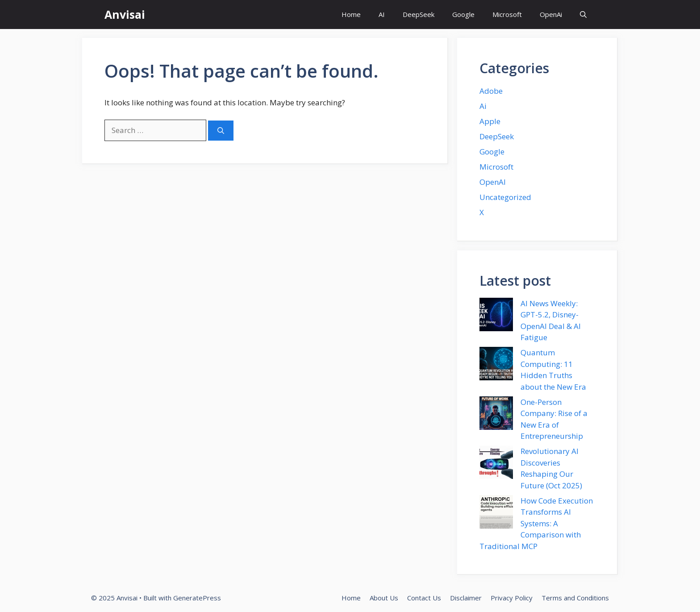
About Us (384, 598)
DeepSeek (419, 14)
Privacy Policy (512, 598)
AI (382, 14)
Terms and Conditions (575, 598)
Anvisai (125, 14)
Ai (483, 106)
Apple (490, 121)
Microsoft (507, 14)
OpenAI (493, 182)
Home (351, 14)
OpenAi (551, 14)
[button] (583, 15)
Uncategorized (505, 197)
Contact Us (424, 598)
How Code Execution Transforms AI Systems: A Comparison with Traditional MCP (536, 523)
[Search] (221, 131)
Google (463, 14)
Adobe (491, 91)
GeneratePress (197, 598)
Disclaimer (466, 598)
